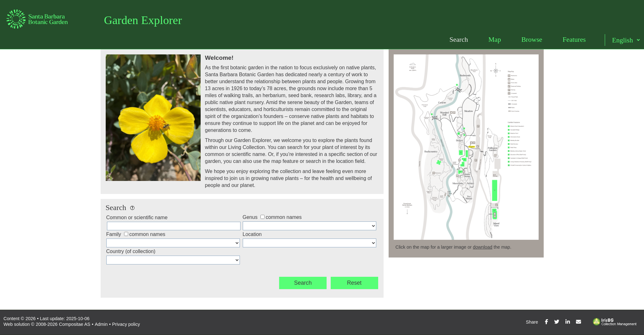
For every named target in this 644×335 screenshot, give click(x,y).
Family (114, 234)
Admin (101, 324)
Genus (250, 217)
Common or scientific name (137, 217)
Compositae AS (75, 324)
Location (252, 234)
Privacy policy (126, 324)
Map (495, 40)
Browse (532, 40)
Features (574, 40)
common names (284, 217)
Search (459, 40)
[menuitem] (459, 40)
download (483, 247)
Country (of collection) (131, 251)
